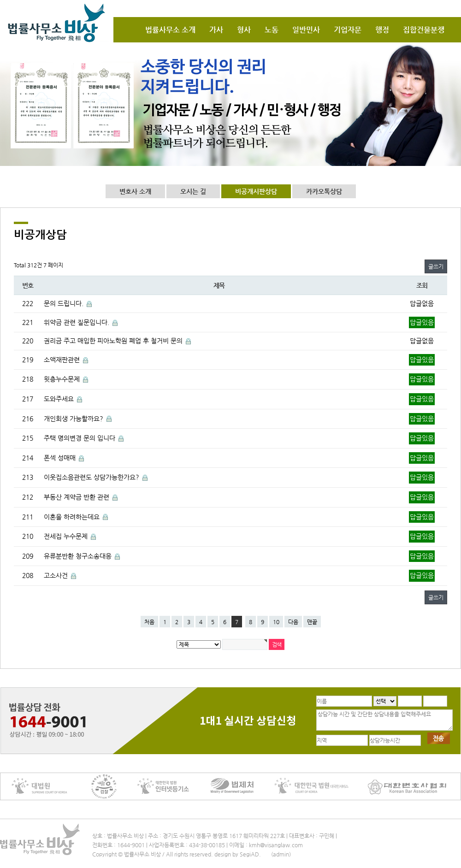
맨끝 (312, 622)
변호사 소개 (135, 191)
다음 (293, 622)
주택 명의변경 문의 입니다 (80, 438)
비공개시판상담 (256, 191)
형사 (244, 30)
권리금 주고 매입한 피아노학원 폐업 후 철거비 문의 (114, 341)
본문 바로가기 (0, 0)
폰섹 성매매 (61, 458)
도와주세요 (60, 399)
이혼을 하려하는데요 (73, 517)
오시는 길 (193, 191)
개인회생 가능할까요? (74, 419)
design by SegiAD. (238, 854)
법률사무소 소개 (170, 30)
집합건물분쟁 (424, 30)
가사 (216, 30)
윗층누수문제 (63, 379)
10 (276, 622)
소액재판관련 (63, 360)
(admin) (281, 854)
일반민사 (306, 30)
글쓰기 (436, 266)
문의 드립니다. (65, 303)
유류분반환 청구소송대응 (79, 556)
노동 (272, 30)
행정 (382, 30)
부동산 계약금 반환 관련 (77, 497)
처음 (149, 622)
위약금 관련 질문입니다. (77, 322)
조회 (422, 285)
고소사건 (57, 575)
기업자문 (348, 30)
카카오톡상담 (324, 191)
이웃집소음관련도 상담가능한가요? (92, 477)
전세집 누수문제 (67, 536)
